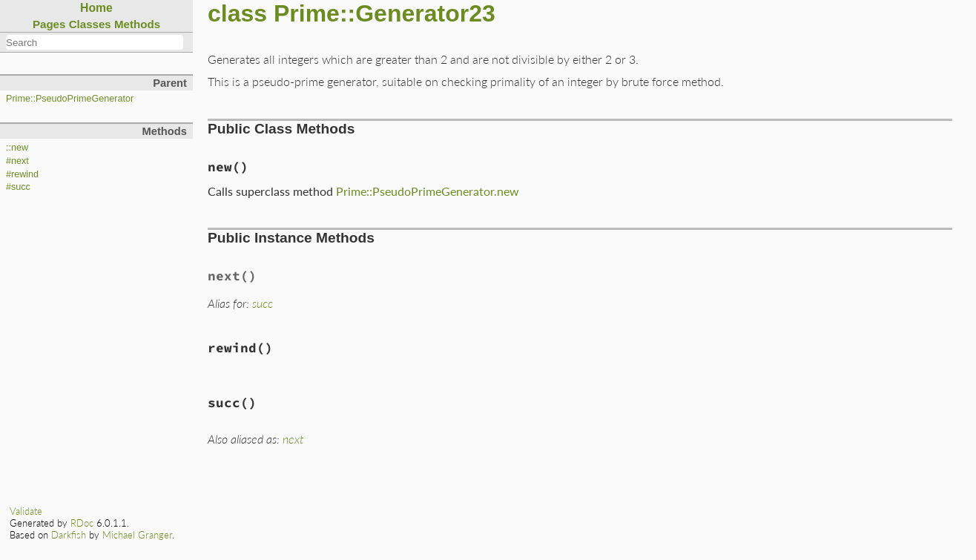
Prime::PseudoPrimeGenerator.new (428, 191)
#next (17, 161)
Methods (137, 24)
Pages (49, 24)
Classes (90, 24)
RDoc (82, 523)
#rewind (22, 174)
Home (96, 8)
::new (17, 148)
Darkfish (69, 535)
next (293, 439)
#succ (18, 187)
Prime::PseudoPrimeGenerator (70, 99)
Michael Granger (137, 535)
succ (263, 303)
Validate (26, 511)
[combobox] (95, 42)
